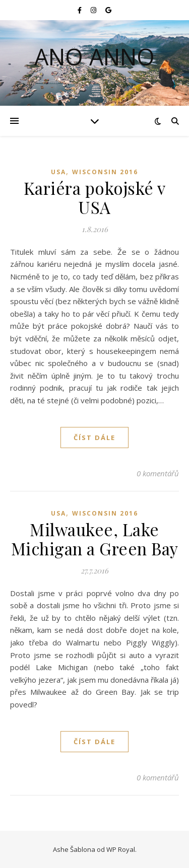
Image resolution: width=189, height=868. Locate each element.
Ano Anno (94, 57)
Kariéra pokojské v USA (95, 197)
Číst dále (94, 438)
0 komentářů (158, 473)
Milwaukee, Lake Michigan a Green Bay (95, 539)
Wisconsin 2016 (105, 172)
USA (58, 172)
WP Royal (121, 849)
